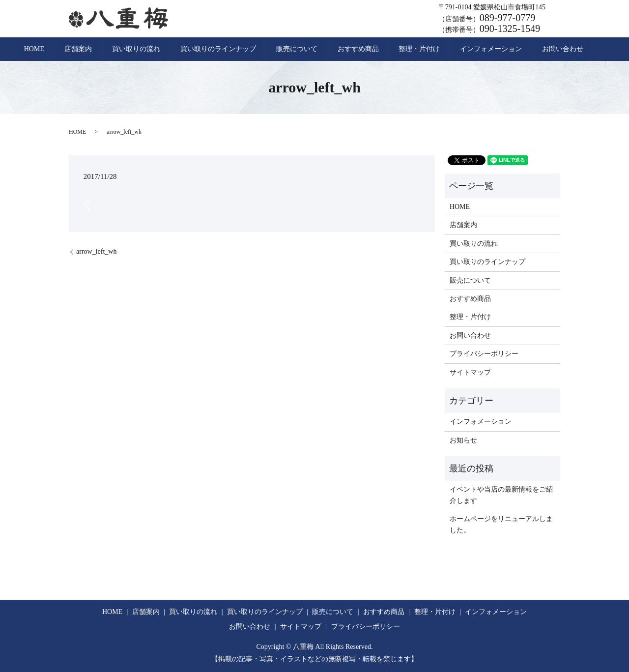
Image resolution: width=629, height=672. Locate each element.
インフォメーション (452, 49)
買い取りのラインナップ (231, 49)
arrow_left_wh (96, 251)
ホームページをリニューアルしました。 (501, 524)
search (545, 49)
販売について (297, 49)
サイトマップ (470, 372)
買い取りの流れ (163, 49)
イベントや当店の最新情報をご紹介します (501, 495)
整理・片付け (393, 49)
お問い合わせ (510, 49)
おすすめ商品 (345, 49)
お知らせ (463, 440)
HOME (87, 49)
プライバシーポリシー (484, 354)
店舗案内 (118, 49)
